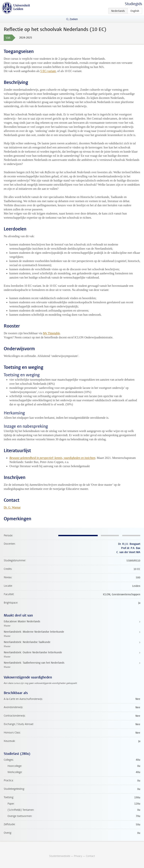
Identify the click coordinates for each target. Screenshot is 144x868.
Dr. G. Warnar (12, 507)
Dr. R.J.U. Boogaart (129, 544)
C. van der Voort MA (128, 552)
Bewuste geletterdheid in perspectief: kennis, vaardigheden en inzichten (52, 458)
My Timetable (51, 333)
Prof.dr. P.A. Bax (131, 548)
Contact (90, 856)
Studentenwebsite (60, 856)
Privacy (78, 856)
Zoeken (74, 19)
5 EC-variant (48, 71)
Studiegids (133, 4)
